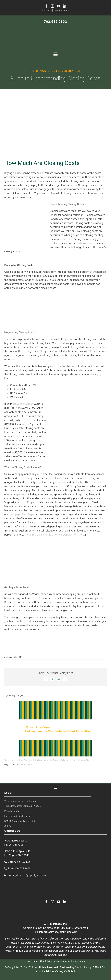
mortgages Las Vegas (22, 514)
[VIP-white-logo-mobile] (55, 27)
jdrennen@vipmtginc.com (55, 10)
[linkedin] (65, 6)
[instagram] (52, 6)
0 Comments (26, 764)
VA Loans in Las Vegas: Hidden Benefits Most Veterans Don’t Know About (49, 760)
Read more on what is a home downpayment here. (55, 535)
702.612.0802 (55, 22)
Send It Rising (83, 967)
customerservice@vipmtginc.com (57, 932)
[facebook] (46, 6)
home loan (66, 239)
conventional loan (23, 404)
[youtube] (59, 6)
